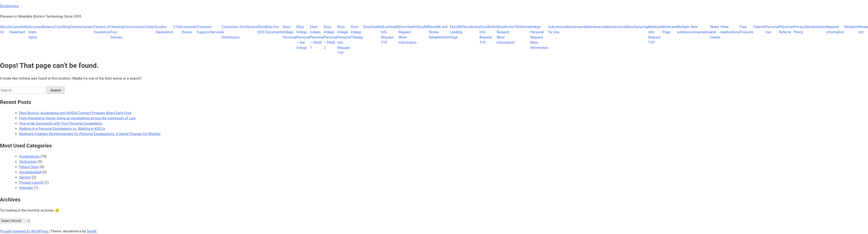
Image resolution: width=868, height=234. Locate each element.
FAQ (518, 27)
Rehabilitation (816, 27)
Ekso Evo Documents (274, 29)
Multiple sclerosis (684, 29)
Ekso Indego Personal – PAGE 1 (317, 37)
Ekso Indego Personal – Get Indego (303, 37)
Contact (150, 27)
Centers (88, 27)
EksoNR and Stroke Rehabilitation (439, 32)
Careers (76, 27)
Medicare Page (670, 29)
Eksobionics (9, 6)
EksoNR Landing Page (456, 32)
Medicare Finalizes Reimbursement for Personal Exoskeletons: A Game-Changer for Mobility (90, 134)
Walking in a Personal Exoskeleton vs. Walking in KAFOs (62, 129)
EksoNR (422, 27)
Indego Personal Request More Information (539, 37)
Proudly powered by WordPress (24, 231)
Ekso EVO (261, 29)
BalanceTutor (53, 27)
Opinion (25, 177)
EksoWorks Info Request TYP (488, 35)
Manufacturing (637, 27)
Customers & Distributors (231, 32)
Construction (134, 27)
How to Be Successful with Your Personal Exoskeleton (61, 123)
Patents (759, 27)
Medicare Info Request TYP (655, 35)
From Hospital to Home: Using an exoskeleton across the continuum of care (77, 118)
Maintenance (575, 27)
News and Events (715, 32)
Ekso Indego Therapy (357, 32)
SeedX (92, 231)
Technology (28, 162)
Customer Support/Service (209, 29)
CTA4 (177, 27)
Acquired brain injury (35, 32)
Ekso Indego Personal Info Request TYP (344, 40)
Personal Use (772, 29)
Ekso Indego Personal (290, 32)
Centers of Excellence (102, 29)
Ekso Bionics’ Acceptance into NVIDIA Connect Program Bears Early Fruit (75, 113)
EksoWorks (471, 27)
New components (700, 29)
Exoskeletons (29, 156)
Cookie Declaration (164, 29)
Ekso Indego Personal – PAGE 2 (331, 37)
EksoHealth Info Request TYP (390, 35)
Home (526, 27)
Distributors (249, 27)
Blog (66, 27)
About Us (5, 29)
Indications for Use (557, 29)
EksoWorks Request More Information (506, 35)
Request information (835, 29)
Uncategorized (30, 172)
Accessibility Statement (19, 29)
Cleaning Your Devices (117, 32)
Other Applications (730, 29)
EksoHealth (372, 27)
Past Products (746, 29)
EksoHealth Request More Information (407, 35)
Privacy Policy (799, 29)
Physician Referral (786, 29)
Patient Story (29, 167)
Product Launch (31, 183)
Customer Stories (189, 29)
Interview (26, 188)
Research (851, 27)
